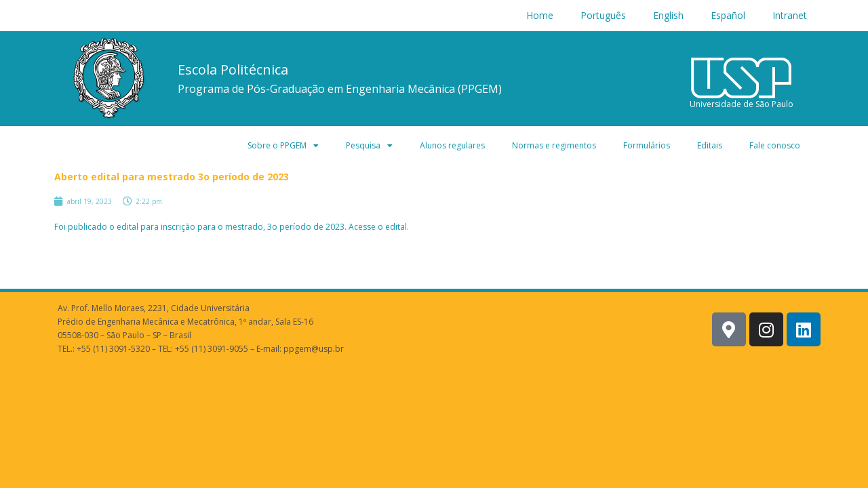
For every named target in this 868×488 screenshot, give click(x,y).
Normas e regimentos (554, 145)
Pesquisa (369, 146)
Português (603, 15)
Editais (710, 145)
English (668, 15)
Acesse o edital (378, 227)
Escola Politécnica (233, 69)
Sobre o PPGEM (283, 146)
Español (728, 15)
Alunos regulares (452, 145)
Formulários (647, 145)
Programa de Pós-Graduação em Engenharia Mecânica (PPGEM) (340, 89)
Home (540, 15)
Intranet (790, 15)
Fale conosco (775, 145)
